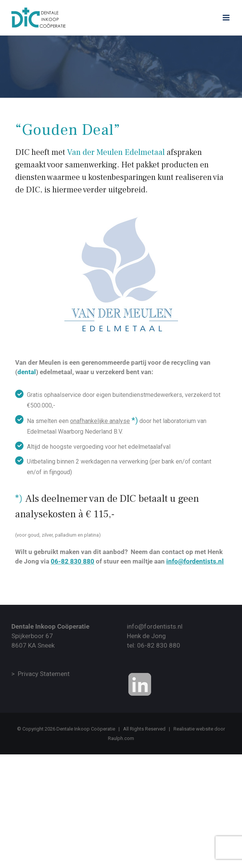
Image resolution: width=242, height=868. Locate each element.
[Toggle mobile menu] (227, 18)
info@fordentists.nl (155, 626)
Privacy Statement (44, 674)
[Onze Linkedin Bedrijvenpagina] (140, 684)
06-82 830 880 (159, 645)
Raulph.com (121, 738)
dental (27, 372)
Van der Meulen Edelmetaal (116, 152)
